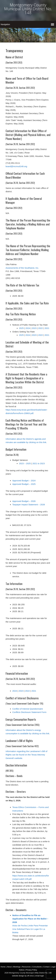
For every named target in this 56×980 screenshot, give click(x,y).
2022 (41, 328)
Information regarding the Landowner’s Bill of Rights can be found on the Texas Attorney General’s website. (26, 755)
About (9, 967)
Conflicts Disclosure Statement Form (29, 712)
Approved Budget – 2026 (24, 501)
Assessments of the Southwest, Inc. (22, 268)
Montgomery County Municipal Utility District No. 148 (28, 9)
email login (40, 976)
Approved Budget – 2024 (24, 481)
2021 (47, 328)
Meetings (17, 967)
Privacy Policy (31, 970)
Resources (26, 967)
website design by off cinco (23, 976)
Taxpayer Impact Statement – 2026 (29, 505)
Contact (46, 967)
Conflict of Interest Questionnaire (28, 709)
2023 (34, 328)
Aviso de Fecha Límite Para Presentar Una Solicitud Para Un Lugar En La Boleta (30, 929)
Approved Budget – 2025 (24, 484)
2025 (21, 328)
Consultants (37, 967)
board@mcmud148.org (16, 166)
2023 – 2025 (25, 463)
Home (3, 967)
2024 (28, 328)
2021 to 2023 (39, 463)
